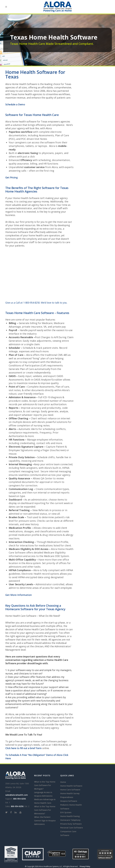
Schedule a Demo (15, 104)
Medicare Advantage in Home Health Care (45, 801)
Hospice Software (69, 801)
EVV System (66, 812)
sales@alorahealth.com (17, 795)
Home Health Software (26, 198)
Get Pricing (11, 177)
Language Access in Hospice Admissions (43, 794)
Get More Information (19, 595)
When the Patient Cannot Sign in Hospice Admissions (45, 821)
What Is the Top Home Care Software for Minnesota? (45, 810)
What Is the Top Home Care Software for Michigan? (45, 785)
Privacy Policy (85, 866)
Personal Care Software (72, 828)
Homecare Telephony (70, 820)
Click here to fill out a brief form (23, 748)
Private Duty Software (71, 824)
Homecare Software (17, 232)
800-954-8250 (19, 799)
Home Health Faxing (70, 816)
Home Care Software (45, 741)
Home (63, 782)
